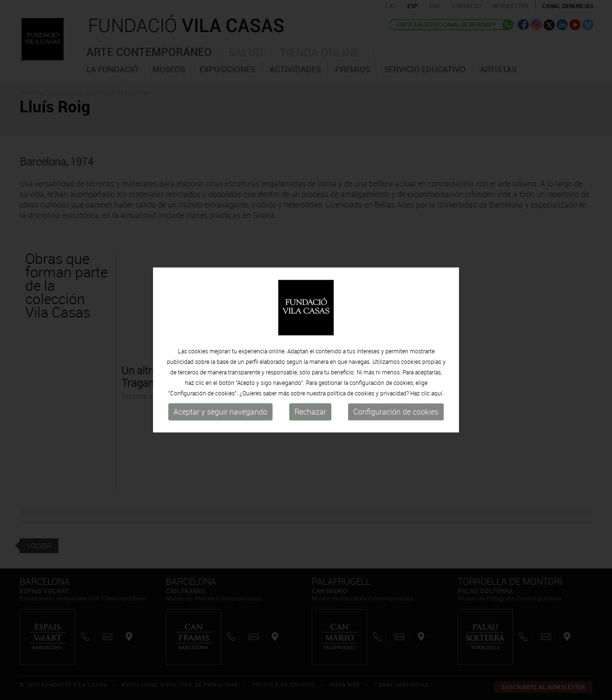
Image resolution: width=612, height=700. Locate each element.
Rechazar (310, 412)
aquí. (437, 393)
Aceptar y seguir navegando (220, 412)
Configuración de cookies (396, 412)
